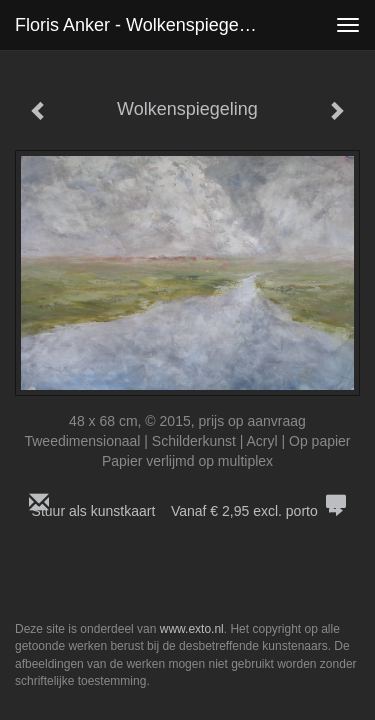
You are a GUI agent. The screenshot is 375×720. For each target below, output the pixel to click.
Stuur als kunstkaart (188, 511)
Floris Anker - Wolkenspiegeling (141, 25)
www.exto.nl (192, 629)
